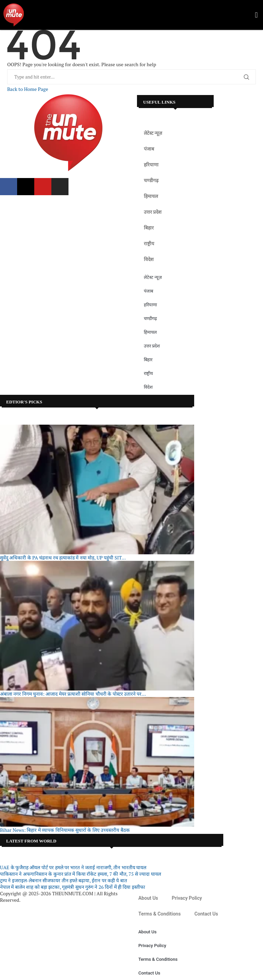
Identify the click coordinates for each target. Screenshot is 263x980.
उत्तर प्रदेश (153, 212)
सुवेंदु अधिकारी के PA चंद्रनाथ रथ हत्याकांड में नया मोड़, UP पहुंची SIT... (63, 558)
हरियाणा (151, 165)
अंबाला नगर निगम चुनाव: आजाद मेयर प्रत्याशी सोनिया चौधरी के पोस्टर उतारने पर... (73, 694)
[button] (256, 15)
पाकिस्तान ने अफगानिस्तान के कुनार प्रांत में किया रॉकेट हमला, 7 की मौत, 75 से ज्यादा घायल (80, 874)
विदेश (149, 259)
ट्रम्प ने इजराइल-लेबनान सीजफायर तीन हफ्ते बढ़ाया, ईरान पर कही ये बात (64, 880)
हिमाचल (151, 196)
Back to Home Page (28, 89)
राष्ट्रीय (149, 244)
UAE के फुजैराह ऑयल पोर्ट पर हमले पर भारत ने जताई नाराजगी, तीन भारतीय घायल (73, 867)
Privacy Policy (187, 898)
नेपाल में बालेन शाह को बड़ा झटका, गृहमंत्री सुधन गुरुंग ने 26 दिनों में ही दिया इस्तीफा (73, 887)
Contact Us (206, 914)
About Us (148, 898)
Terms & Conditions (160, 914)
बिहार (149, 228)
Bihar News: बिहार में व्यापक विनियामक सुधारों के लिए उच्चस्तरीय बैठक (65, 830)
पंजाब (149, 149)
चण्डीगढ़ (151, 180)
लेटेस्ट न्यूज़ (153, 133)
